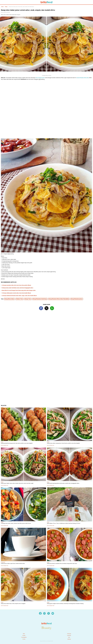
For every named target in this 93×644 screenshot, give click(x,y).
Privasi (24, 639)
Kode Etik (69, 635)
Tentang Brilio (24, 637)
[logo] (47, 621)
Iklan (24, 634)
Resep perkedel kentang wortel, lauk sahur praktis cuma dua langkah (17, 443)
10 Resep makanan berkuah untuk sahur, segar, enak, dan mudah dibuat (19, 296)
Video (48, 522)
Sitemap (69, 639)
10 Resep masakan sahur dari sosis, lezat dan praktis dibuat (17, 285)
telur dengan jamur (40, 78)
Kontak (24, 635)
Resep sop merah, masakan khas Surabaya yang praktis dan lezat (62, 563)
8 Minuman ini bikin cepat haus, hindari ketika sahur (13, 563)
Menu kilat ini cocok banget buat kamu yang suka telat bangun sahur (19, 290)
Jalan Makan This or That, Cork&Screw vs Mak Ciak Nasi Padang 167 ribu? (64, 523)
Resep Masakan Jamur (77, 299)
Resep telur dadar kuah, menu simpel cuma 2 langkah (13, 603)
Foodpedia (3, 562)
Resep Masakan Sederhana (40, 299)
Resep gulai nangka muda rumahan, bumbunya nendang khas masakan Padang (65, 603)
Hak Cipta (69, 634)
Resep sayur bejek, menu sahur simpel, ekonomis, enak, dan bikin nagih (17, 483)
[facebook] (40, 613)
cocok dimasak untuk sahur (83, 78)
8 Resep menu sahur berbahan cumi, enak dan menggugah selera (18, 288)
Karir (69, 637)
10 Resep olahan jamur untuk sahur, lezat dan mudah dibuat (16, 293)
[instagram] (44, 613)
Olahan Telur (19, 299)
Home (2, 7)
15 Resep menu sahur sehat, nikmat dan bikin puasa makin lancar (16, 523)
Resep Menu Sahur (9, 299)
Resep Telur (28, 299)
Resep (6, 7)
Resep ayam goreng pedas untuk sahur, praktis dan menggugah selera (63, 483)
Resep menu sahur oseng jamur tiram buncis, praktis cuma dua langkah (63, 443)
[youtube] (53, 613)
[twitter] (49, 613)
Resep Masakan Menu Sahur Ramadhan (59, 299)
